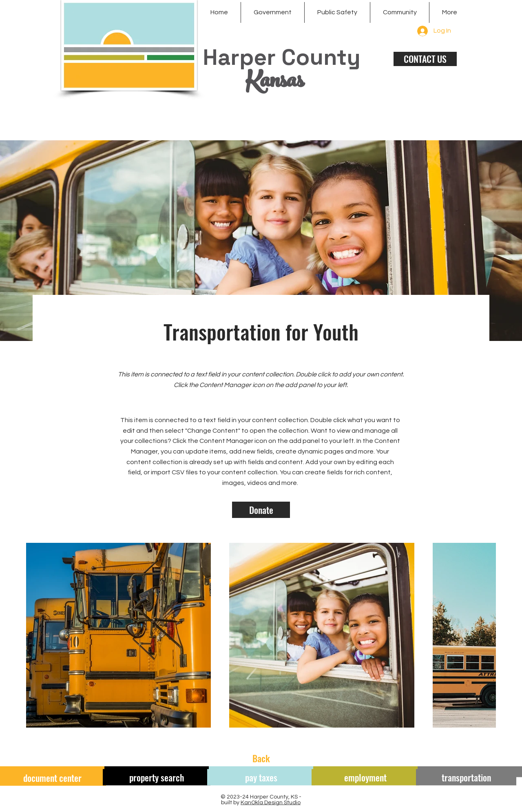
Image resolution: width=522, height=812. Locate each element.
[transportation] (466, 777)
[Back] (261, 758)
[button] (273, 12)
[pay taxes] (261, 777)
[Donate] (261, 510)
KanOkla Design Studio (271, 803)
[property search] (157, 777)
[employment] (365, 777)
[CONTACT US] (425, 59)
